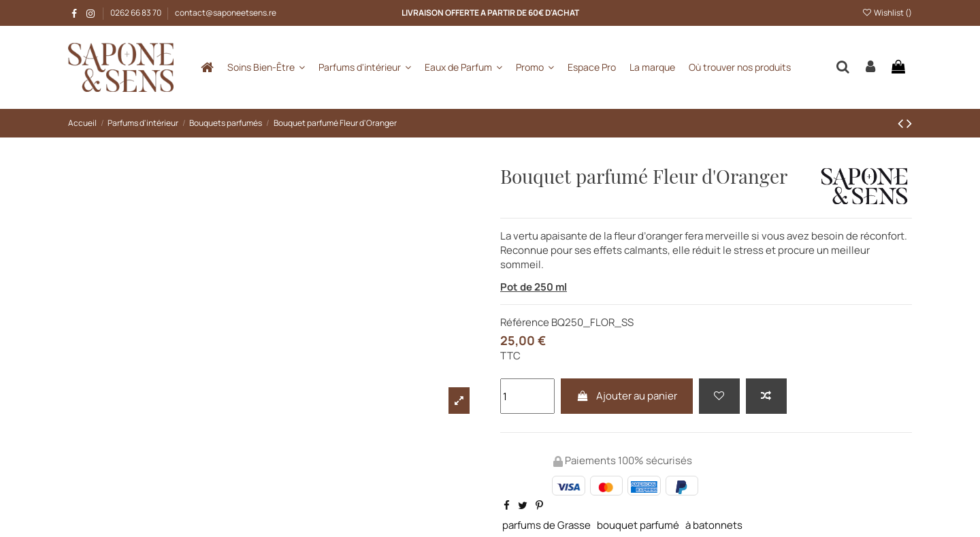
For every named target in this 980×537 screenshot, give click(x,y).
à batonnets (714, 525)
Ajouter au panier (627, 396)
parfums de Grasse (546, 525)
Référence (525, 322)
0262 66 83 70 (136, 13)
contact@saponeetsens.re (226, 13)
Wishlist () (887, 13)
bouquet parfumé (638, 525)
